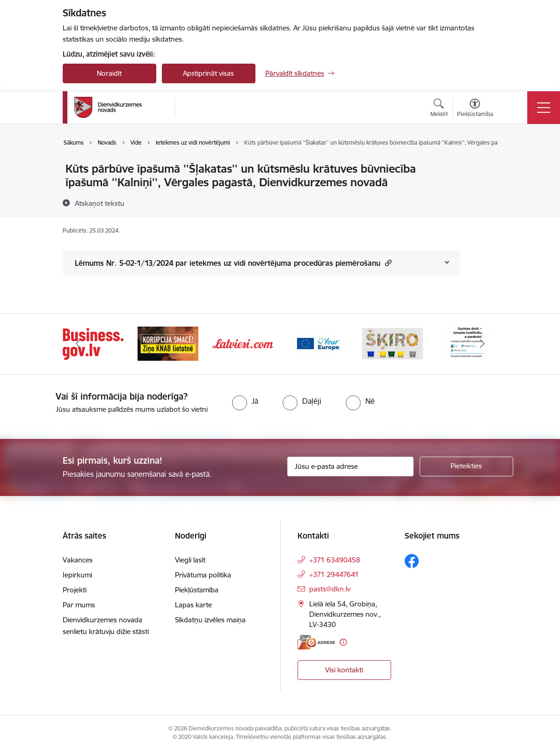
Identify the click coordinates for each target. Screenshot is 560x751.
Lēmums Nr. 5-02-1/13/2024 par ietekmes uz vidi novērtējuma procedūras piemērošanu (233, 263)
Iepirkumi (77, 575)
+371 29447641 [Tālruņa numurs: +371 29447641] (334, 574)
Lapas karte (193, 605)
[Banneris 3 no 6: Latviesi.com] (243, 343)
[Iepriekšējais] (78, 344)
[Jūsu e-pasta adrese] (350, 467)
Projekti (75, 590)
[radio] (245, 401)
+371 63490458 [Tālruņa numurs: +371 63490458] (335, 560)
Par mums (79, 605)
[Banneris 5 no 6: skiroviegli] (393, 343)
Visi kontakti (344, 670)
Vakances (78, 560)
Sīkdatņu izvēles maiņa (210, 620)
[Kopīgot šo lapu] (485, 188)
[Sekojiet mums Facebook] (412, 561)
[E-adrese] (316, 642)
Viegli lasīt (190, 560)
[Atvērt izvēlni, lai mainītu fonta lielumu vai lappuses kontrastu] (475, 109)
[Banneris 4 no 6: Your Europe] (318, 343)
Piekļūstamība (197, 590)
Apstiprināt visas (208, 73)
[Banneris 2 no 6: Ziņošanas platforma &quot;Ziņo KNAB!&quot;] (168, 343)
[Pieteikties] (466, 467)
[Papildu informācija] (343, 642)
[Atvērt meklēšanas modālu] (439, 109)
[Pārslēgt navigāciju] (544, 108)
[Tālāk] (482, 344)
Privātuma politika (203, 575)
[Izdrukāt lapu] (485, 165)
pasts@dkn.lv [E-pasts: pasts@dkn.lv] (330, 589)
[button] (387, 263)
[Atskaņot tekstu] (100, 203)
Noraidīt (109, 73)
